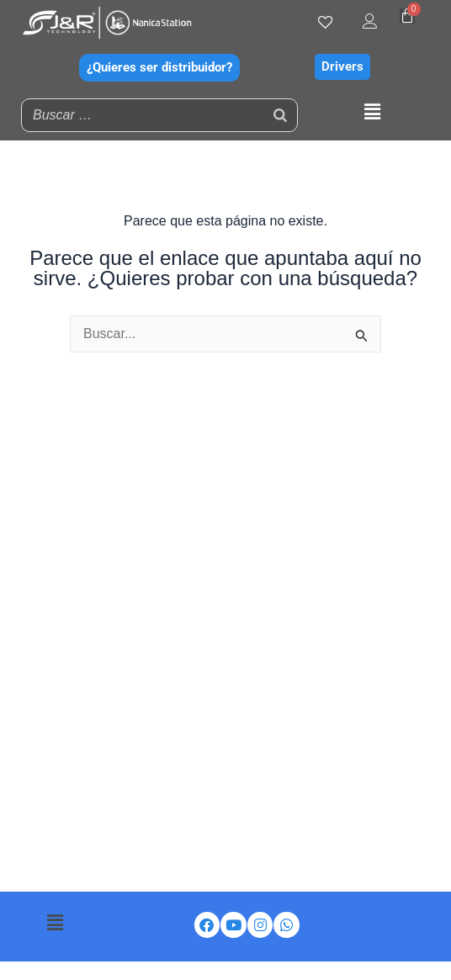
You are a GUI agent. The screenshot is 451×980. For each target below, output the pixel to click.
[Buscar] (280, 115)
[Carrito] (407, 16)
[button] (372, 113)
